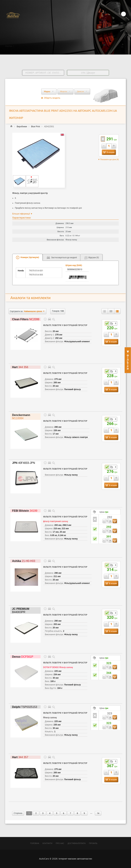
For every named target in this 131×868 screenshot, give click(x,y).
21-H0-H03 (24, 561)
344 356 (20, 367)
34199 (25, 511)
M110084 (21, 417)
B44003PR (21, 610)
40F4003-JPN (24, 463)
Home (9, 46)
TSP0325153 (25, 707)
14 (98, 813)
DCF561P (23, 657)
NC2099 (26, 319)
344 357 (20, 757)
